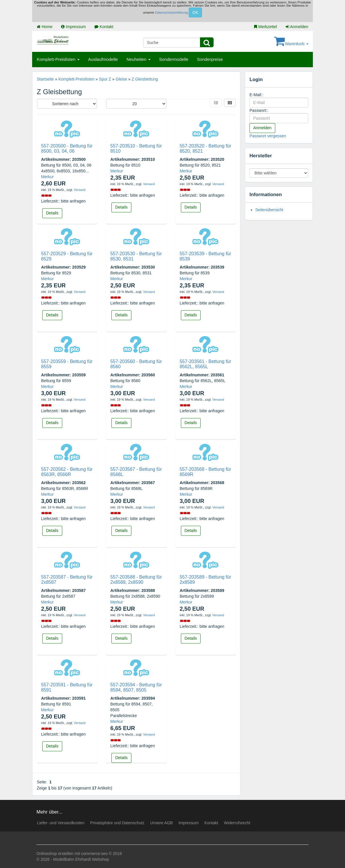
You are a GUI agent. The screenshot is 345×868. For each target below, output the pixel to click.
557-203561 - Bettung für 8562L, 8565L (205, 364)
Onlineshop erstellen (55, 854)
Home (45, 27)
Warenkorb (291, 44)
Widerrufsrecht (237, 823)
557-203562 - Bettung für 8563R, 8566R (67, 472)
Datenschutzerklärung (171, 12)
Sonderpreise (210, 59)
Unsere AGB (162, 823)
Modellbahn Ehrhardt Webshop (81, 859)
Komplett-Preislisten (58, 59)
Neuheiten (138, 59)
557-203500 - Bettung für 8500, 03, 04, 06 (67, 148)
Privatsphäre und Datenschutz (117, 823)
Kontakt (104, 27)
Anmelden (297, 27)
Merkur (47, 177)
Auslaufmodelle (103, 59)
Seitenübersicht (269, 210)
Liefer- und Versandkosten (61, 823)
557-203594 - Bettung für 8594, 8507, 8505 (136, 687)
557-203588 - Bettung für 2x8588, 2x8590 (136, 580)
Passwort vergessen (268, 136)
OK (195, 12)
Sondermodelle (174, 59)
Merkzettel (265, 27)
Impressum (73, 27)
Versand (80, 190)
